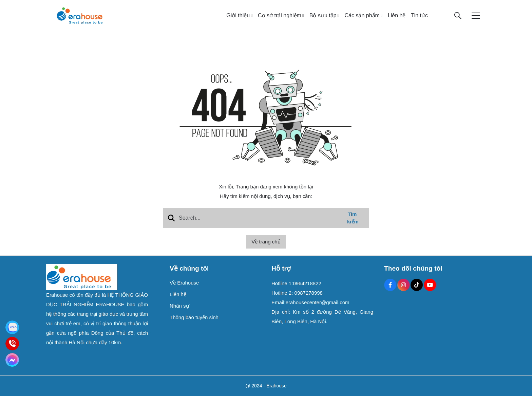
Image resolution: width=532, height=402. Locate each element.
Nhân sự (179, 312)
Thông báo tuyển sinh (194, 323)
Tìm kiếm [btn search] (353, 224)
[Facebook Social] (390, 291)
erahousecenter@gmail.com (318, 308)
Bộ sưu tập (323, 19)
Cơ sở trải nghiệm (280, 19)
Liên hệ (397, 19)
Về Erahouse (184, 289)
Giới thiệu (238, 19)
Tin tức (419, 19)
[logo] (79, 18)
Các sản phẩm (362, 19)
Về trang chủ (266, 248)
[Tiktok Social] (417, 291)
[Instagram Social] (403, 291)
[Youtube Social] (430, 291)
